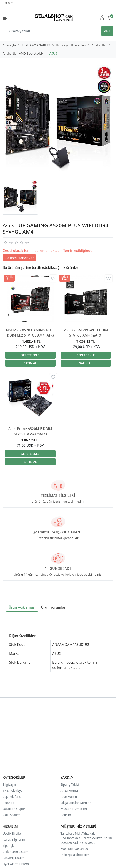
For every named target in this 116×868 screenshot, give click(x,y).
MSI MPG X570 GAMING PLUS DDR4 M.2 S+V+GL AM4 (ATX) (30, 333)
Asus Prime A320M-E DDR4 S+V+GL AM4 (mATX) (30, 431)
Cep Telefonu (12, 797)
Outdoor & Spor (14, 809)
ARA (107, 31)
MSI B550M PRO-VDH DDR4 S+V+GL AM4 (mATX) (86, 333)
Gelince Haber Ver (19, 258)
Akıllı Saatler (11, 815)
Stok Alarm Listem (15, 852)
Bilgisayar (10, 784)
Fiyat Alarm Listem (16, 864)
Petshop (8, 803)
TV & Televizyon (14, 791)
